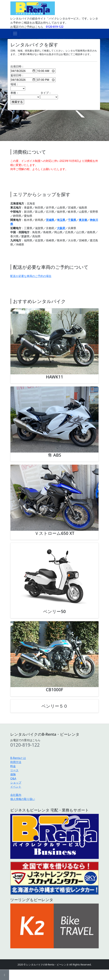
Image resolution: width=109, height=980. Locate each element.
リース (14, 770)
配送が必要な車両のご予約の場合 (31, 276)
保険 (13, 774)
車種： (25, 95)
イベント (16, 787)
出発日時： (33, 69)
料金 (13, 766)
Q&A (13, 778)
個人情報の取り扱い (23, 799)
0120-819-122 (55, 27)
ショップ (16, 783)
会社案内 (16, 795)
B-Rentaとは (18, 758)
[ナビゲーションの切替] (15, 34)
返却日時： (33, 78)
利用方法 (16, 762)
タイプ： (49, 95)
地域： (18, 86)
